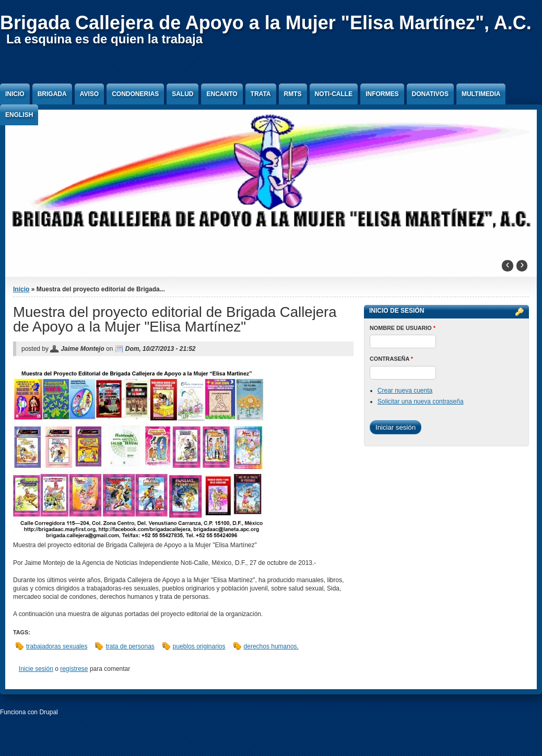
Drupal (48, 712)
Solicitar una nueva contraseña (421, 401)
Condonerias (135, 94)
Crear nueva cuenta (405, 391)
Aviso (89, 94)
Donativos (430, 94)
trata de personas (130, 646)
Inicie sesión (36, 669)
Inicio (15, 94)
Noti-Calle (334, 94)
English (19, 115)
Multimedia (481, 94)
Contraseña (391, 359)
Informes (382, 94)
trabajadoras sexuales (57, 646)
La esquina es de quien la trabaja (104, 39)
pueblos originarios (199, 646)
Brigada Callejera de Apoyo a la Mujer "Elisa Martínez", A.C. (266, 23)
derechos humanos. (271, 646)
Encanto (222, 94)
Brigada (52, 94)
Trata (261, 94)
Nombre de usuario (403, 328)
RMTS (293, 94)
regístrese (74, 669)
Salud (182, 94)
